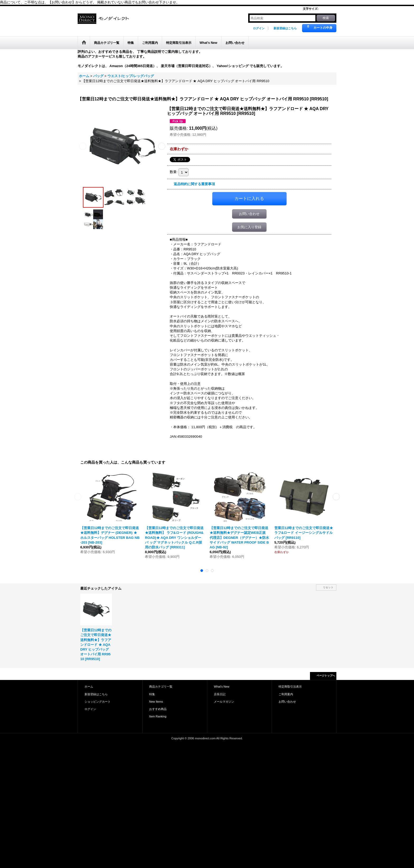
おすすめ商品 (158, 709)
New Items (156, 702)
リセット (328, 587)
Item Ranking (158, 716)
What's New (222, 687)
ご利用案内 (286, 694)
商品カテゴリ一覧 (161, 687)
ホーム (89, 687)
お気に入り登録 (249, 227)
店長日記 (220, 694)
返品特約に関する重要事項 (194, 184)
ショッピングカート (98, 702)
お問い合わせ (249, 214)
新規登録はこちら (285, 28)
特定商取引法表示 (290, 687)
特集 (152, 694)
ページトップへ (326, 676)
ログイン (259, 28)
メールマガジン (224, 702)
